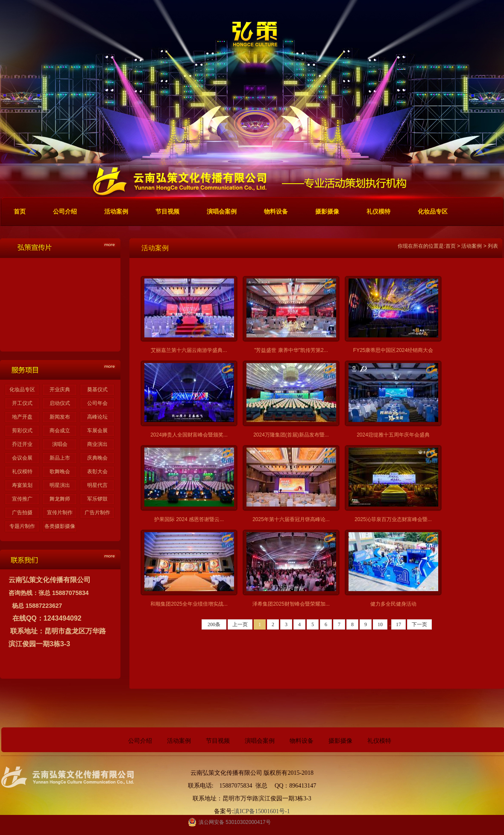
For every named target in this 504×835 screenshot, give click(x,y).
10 (380, 624)
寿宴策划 (22, 485)
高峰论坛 (97, 417)
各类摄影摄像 (60, 526)
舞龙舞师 (60, 499)
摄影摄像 (340, 741)
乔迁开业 (22, 444)
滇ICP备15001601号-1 (262, 811)
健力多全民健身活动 (393, 604)
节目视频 (218, 741)
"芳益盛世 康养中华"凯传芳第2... (291, 350)
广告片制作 (97, 513)
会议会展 (22, 458)
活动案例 (472, 246)
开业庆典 (60, 390)
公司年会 (97, 403)
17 (399, 624)
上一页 (240, 624)
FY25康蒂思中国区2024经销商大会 (393, 350)
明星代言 (97, 485)
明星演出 (60, 485)
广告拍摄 (22, 513)
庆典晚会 (97, 458)
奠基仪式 (97, 390)
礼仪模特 (22, 472)
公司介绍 (140, 741)
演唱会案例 (260, 741)
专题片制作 (22, 526)
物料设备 (302, 741)
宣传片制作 (60, 513)
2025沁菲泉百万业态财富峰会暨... (393, 519)
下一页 (419, 624)
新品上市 (60, 458)
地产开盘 (22, 417)
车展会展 (97, 431)
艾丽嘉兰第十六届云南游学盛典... (189, 350)
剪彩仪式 (22, 431)
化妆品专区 (22, 390)
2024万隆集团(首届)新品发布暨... (291, 435)
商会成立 (60, 431)
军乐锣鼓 (97, 499)
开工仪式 (22, 403)
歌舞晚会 (60, 472)
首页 (451, 246)
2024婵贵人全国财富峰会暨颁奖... (189, 435)
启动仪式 (60, 403)
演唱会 (60, 444)
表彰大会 (97, 472)
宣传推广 (22, 499)
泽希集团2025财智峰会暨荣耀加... (291, 604)
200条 (214, 624)
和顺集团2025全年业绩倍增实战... (189, 604)
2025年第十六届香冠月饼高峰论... (291, 519)
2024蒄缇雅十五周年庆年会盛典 (393, 435)
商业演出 (97, 444)
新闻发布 (60, 417)
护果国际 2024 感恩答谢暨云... (189, 519)
